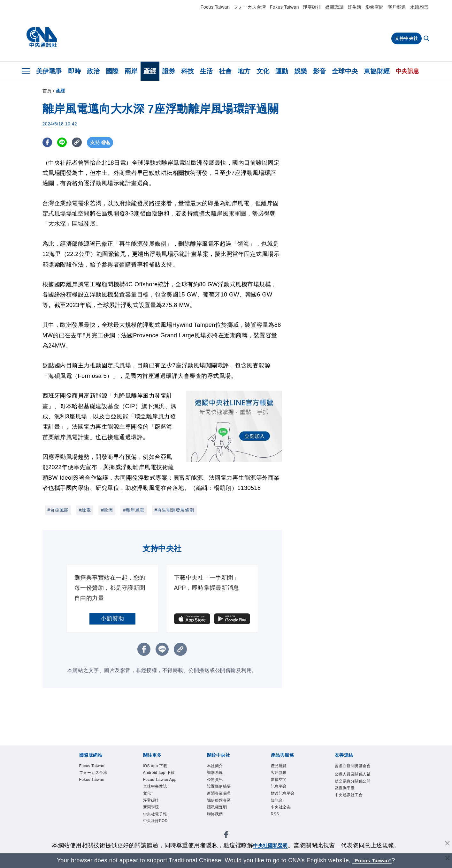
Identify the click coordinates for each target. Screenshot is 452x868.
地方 (244, 71)
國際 (112, 71)
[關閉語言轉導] (447, 860)
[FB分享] (48, 142)
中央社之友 (283, 814)
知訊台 (278, 806)
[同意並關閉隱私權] (447, 845)
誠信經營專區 (222, 806)
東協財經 (377, 71)
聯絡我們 (217, 822)
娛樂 (301, 71)
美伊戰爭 (49, 71)
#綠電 (85, 510)
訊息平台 (281, 790)
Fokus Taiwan (284, 7)
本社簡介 (217, 766)
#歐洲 (107, 510)
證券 (169, 71)
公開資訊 (217, 782)
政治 (93, 71)
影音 (320, 71)
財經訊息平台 (286, 798)
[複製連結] (81, 142)
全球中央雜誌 (158, 806)
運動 (282, 71)
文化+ (149, 814)
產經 (150, 71)
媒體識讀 (334, 7)
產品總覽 (281, 766)
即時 (75, 71)
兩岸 (131, 71)
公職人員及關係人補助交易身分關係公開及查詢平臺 (352, 795)
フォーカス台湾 (250, 7)
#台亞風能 (58, 510)
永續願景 (419, 7)
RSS (276, 822)
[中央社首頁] (42, 37)
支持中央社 (406, 38)
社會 (225, 71)
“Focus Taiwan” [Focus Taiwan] (372, 860)
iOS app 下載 (158, 766)
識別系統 (217, 774)
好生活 (355, 7)
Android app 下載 (160, 778)
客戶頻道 (397, 7)
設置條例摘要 (222, 790)
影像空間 (375, 7)
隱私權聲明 (219, 814)
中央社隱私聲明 (271, 845)
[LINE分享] (64, 142)
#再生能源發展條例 (174, 510)
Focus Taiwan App (159, 794)
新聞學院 (153, 830)
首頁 (47, 91)
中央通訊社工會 (352, 815)
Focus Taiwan (215, 7)
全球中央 (345, 71)
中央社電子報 (158, 837)
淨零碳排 (312, 7)
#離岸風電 (134, 510)
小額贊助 (112, 618)
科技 (188, 71)
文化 (263, 71)
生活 (207, 71)
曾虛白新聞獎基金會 (352, 770)
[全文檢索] (427, 39)
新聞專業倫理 (222, 798)
